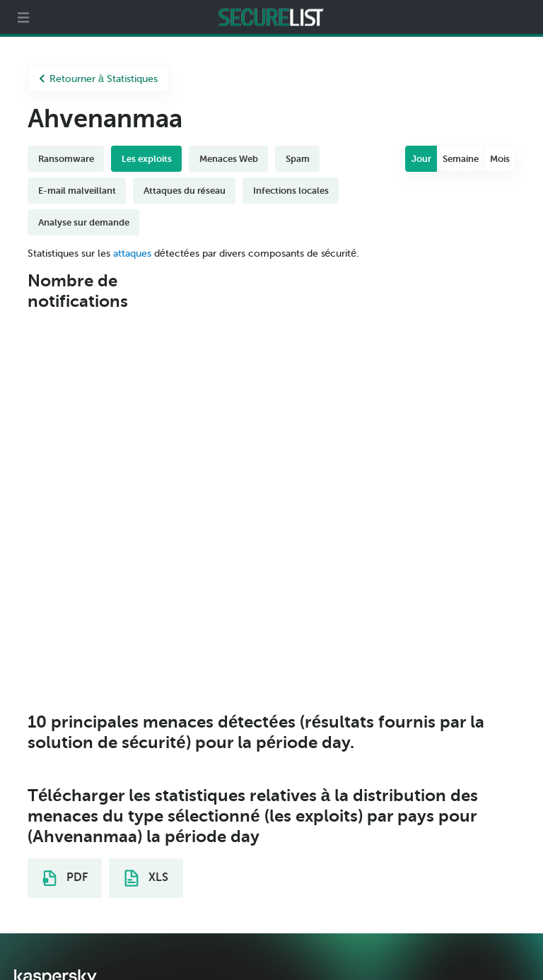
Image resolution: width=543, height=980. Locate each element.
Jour (421, 159)
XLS (146, 878)
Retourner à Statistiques (98, 79)
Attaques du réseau (185, 191)
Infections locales (291, 191)
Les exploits (147, 159)
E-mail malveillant (77, 191)
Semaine (461, 159)
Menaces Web (229, 159)
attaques (132, 253)
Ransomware (66, 159)
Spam (298, 159)
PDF (65, 878)
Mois (500, 159)
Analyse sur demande (84, 222)
